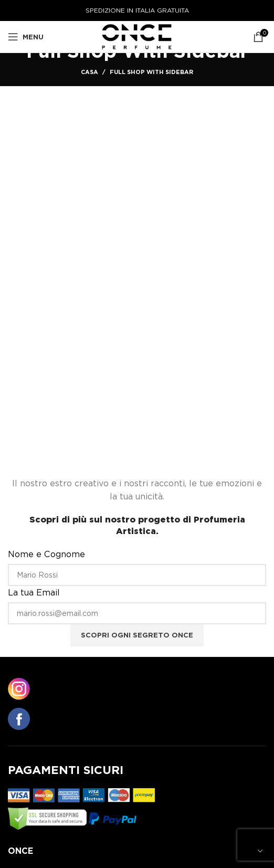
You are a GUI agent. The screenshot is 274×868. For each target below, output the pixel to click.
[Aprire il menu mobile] (26, 37)
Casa (89, 72)
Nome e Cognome (46, 554)
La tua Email (34, 593)
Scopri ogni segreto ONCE (137, 635)
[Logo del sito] (137, 36)
